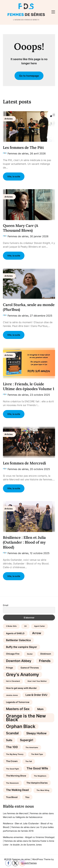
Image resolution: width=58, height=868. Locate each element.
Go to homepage (29, 76)
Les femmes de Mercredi (24, 463)
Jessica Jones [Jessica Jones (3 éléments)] (12, 695)
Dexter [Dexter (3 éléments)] (30, 654)
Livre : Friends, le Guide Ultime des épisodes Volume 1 (29, 386)
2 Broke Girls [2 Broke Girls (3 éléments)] (11, 626)
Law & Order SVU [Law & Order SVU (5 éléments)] (36, 695)
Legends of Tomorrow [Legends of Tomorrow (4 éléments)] (18, 702)
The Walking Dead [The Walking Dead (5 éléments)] (17, 790)
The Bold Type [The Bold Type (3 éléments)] (37, 754)
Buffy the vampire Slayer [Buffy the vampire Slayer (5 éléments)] (21, 647)
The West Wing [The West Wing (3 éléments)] (43, 790)
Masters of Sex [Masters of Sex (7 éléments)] (18, 709)
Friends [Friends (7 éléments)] (45, 661)
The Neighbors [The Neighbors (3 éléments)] (40, 776)
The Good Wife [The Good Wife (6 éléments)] (37, 768)
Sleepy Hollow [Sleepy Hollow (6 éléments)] (36, 733)
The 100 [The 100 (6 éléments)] (12, 747)
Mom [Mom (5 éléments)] (40, 709)
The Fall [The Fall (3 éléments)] (29, 761)
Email (6, 605)
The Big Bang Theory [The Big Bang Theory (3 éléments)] (15, 754)
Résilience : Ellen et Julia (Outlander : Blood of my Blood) (24, 542)
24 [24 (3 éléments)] (25, 626)
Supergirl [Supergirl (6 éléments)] (27, 740)
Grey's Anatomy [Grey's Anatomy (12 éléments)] (23, 674)
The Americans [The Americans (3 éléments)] (32, 748)
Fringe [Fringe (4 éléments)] (9, 668)
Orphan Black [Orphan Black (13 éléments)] (21, 726)
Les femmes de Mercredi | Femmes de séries (26, 813)
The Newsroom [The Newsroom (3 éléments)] (12, 783)
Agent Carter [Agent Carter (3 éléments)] (40, 626)
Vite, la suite (14, 176)
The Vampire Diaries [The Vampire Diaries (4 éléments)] (37, 783)
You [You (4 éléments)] (27, 797)
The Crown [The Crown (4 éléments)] (12, 761)
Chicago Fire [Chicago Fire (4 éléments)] (13, 654)
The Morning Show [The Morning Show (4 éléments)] (16, 776)
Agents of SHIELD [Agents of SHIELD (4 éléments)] (15, 633)
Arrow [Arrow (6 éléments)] (37, 633)
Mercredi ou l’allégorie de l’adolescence (23, 817)
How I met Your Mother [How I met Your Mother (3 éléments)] (37, 681)
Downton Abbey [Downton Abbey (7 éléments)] (19, 661)
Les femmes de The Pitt (23, 148)
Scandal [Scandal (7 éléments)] (12, 733)
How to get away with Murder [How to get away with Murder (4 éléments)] (21, 688)
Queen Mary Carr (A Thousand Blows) (21, 228)
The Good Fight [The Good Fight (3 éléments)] (12, 769)
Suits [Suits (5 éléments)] (9, 740)
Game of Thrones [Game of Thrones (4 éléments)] (30, 668)
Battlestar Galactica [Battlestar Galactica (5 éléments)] (18, 640)
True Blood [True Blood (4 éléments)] (12, 797)
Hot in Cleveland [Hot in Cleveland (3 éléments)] (13, 681)
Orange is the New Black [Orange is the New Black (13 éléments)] (26, 718)
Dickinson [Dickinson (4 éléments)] (46, 654)
